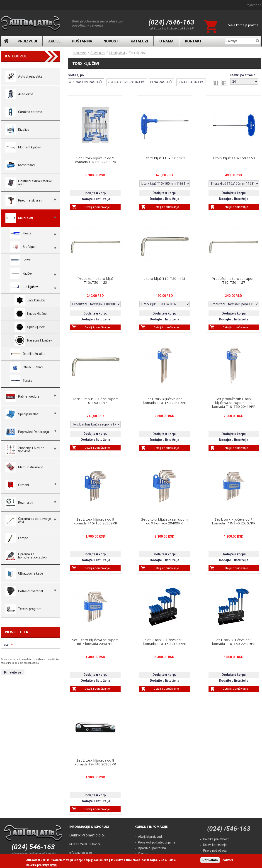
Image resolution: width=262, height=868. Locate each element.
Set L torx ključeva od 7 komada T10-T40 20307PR (234, 521)
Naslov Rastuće (90, 82)
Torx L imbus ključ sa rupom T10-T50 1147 (95, 401)
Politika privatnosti (216, 839)
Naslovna (6, 41)
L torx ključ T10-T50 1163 (164, 158)
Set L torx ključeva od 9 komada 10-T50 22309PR (95, 160)
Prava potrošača (215, 851)
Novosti (112, 41)
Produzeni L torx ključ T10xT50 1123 (95, 280)
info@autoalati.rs (81, 853)
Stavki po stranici (243, 75)
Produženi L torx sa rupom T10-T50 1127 (234, 280)
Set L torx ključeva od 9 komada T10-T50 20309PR (95, 521)
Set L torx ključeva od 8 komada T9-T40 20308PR (95, 762)
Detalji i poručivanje (97, 207)
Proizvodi (27, 41)
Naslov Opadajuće (130, 82)
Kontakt (193, 41)
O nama (166, 41)
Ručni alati (98, 53)
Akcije (54, 41)
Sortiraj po (76, 75)
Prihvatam (210, 860)
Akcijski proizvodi (150, 837)
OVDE (54, 865)
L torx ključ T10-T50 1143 (164, 278)
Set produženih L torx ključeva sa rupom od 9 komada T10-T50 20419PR (234, 403)
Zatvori (228, 860)
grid (216, 83)
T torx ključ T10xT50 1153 (234, 158)
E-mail (7, 645)
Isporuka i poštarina (152, 848)
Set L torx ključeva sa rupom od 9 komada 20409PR (164, 521)
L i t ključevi (117, 53)
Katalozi (139, 41)
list (224, 83)
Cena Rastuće (162, 82)
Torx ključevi (137, 53)
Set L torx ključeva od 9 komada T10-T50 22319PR (234, 642)
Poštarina (82, 41)
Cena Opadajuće (191, 82)
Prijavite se (254, 5)
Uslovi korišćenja (215, 845)
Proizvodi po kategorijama (157, 842)
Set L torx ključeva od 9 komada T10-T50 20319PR (165, 401)
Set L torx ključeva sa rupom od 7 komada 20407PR (95, 642)
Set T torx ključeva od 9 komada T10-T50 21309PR (165, 642)
